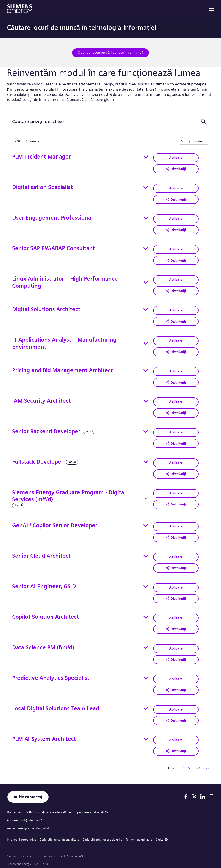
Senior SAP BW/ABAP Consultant (54, 247)
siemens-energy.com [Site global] (21, 824)
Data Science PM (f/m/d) (43, 644)
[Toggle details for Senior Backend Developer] (146, 430)
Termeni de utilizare (139, 835)
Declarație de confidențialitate (59, 835)
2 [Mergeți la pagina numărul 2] (174, 764)
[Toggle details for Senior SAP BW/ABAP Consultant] (146, 248)
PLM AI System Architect (44, 735)
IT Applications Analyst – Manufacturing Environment (64, 342)
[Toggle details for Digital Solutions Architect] (146, 308)
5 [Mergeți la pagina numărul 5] (189, 764)
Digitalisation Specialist (42, 187)
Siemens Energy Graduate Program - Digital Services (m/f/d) (69, 494)
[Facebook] (186, 793)
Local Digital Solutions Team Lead (56, 705)
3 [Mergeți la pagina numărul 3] (179, 764)
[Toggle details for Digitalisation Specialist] (146, 187)
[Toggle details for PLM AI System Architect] (146, 736)
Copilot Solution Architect (46, 614)
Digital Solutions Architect (46, 308)
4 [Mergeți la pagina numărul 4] (184, 764)
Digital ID (162, 835)
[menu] (212, 9)
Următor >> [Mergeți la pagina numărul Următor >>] (201, 764)
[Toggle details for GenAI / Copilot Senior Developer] (146, 523)
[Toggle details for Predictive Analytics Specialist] (146, 675)
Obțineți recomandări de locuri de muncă (110, 53)
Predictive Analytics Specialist (51, 675)
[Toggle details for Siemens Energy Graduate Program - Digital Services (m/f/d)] (146, 496)
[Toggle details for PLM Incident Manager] (146, 157)
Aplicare (176, 158)
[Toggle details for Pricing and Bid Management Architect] (146, 369)
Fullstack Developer (38, 460)
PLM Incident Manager (41, 157)
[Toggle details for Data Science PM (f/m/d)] (146, 645)
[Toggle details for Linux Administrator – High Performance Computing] (146, 282)
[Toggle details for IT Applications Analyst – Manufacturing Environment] (146, 342)
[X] (194, 793)
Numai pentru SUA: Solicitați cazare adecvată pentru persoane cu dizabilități (58, 808)
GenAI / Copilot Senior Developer (55, 523)
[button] (176, 169)
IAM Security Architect (41, 399)
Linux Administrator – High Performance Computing (65, 281)
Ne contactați (31, 793)
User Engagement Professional (52, 217)
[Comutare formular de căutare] (203, 122)
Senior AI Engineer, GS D (44, 584)
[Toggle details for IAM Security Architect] (146, 399)
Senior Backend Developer (46, 429)
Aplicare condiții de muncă (25, 816)
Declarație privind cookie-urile (102, 835)
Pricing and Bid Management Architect (62, 369)
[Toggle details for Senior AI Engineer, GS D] (146, 584)
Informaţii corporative (21, 835)
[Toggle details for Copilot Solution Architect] (146, 614)
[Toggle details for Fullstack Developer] (146, 460)
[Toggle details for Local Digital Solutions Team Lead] (146, 705)
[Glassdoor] (212, 793)
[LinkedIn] (203, 793)
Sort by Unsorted (192, 141)
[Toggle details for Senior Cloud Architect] (146, 554)
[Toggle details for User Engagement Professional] (146, 217)
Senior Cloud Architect (41, 553)
